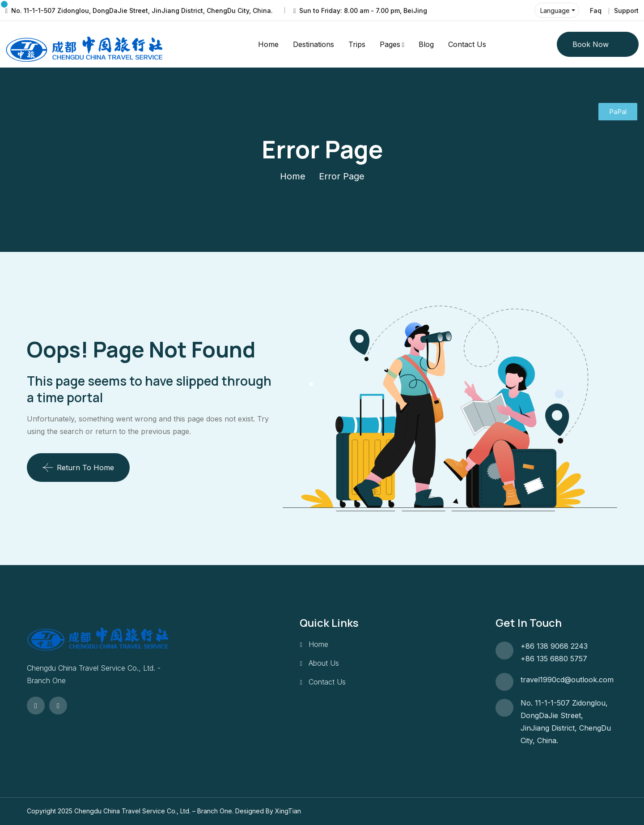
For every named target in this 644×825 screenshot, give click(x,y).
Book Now (591, 44)
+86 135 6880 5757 (554, 659)
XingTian (288, 811)
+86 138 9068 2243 (554, 646)
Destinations (314, 44)
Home (268, 44)
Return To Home (78, 468)
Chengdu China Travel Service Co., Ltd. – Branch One (153, 811)
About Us (324, 663)
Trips (357, 44)
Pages (390, 44)
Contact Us (467, 44)
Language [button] (555, 11)
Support (626, 11)
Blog (426, 44)
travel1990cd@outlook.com (567, 680)
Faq (596, 11)
